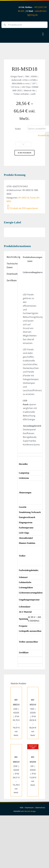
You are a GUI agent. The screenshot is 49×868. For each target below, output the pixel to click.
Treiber (18, 129)
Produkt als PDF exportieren (23, 208)
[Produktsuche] (24, 25)
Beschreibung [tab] (11, 257)
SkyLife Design (30, 811)
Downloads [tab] (11, 274)
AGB (21, 808)
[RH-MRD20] (16, 746)
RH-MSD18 (24, 198)
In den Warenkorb (24, 153)
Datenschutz (40, 808)
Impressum (29, 808)
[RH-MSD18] (33, 689)
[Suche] (5, 25)
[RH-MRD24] (16, 689)
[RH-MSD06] (33, 746)
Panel (33, 198)
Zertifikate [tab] (11, 280)
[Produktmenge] (23, 144)
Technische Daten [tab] (11, 265)
